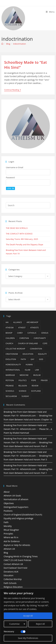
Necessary (9, 631)
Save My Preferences (28, 638)
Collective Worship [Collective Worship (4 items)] (15, 349)
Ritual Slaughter (11, 530)
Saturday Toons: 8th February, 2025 (22, 239)
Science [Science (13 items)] (23, 391)
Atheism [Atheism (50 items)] (9, 328)
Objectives (9, 503)
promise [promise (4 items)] (10, 386)
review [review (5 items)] (35, 386)
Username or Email (14, 167)
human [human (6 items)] (29, 365)
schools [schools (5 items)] (10, 391)
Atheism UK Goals (12, 496)
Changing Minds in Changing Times (21, 556)
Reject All (40, 624)
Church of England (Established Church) (23, 515)
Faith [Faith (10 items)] (23, 359)
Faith (6, 522)
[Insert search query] (28, 205)
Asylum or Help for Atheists (17, 545)
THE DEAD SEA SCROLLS (17, 228)
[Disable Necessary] (23, 632)
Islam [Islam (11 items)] (28, 370)
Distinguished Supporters (16, 507)
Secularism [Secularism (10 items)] (11, 396)
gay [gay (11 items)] (32, 359)
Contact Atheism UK (13, 564)
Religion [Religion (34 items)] (23, 386)
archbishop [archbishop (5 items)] (32, 322)
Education (8, 575)
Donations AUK (11, 572)
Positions (8, 511)
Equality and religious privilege (18, 518)
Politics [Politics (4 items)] (22, 380)
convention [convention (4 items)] (36, 349)
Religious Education (13, 587)
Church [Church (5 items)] (9, 343)
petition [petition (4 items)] (10, 380)
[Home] (2, 44)
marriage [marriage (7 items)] (10, 375)
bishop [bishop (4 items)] (9, 333)
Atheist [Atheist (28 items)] (22, 328)
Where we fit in (11, 537)
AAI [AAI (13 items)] (7, 322)
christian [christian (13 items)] (24, 338)
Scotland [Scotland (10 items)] (36, 391)
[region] (28, 616)
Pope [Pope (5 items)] (34, 380)
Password (10, 177)
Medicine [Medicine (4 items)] (24, 375)
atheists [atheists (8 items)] (34, 328)
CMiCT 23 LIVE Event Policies (17, 560)
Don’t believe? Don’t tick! (15, 568)
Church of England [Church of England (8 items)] (28, 343)
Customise (14, 624)
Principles (8, 534)
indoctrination (19, 44)
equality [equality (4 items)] (42, 354)
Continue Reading (13, 90)
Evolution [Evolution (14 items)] (11, 359)
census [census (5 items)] (45, 333)
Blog (6, 553)
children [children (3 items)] (10, 338)
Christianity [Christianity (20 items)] (40, 338)
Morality (8, 526)
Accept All (28, 616)
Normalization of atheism (16, 499)
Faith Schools (10, 583)
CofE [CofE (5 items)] (45, 343)
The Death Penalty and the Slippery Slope (24, 244)
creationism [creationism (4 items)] (12, 354)
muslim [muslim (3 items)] (37, 375)
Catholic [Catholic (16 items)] (32, 333)
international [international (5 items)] (13, 370)
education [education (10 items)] (28, 354)
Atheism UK (9, 549)
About (6, 492)
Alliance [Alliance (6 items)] (18, 322)
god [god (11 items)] (41, 359)
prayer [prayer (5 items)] (44, 380)
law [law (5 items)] (37, 370)
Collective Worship (13, 579)
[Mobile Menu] (50, 12)
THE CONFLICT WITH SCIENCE (19, 234)
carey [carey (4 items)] (20, 333)
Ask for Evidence (12, 541)
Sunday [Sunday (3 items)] (25, 396)
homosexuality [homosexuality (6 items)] (13, 365)
